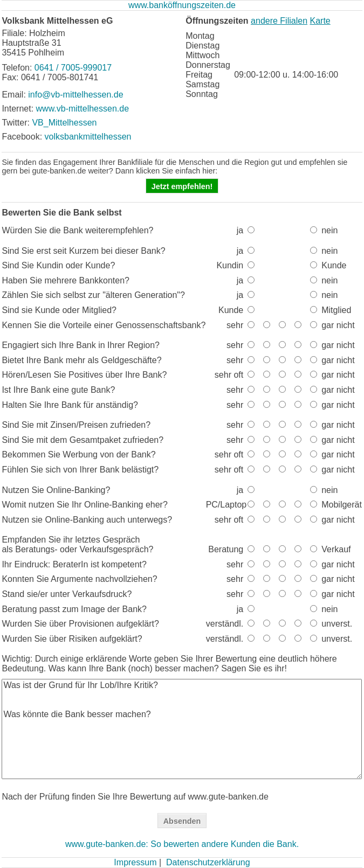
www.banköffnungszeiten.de (182, 5)
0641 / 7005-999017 (73, 68)
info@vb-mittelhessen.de (75, 95)
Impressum (135, 862)
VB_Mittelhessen (64, 123)
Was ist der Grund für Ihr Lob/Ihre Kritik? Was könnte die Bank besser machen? (182, 729)
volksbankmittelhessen (88, 137)
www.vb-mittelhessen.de (83, 109)
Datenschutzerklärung (208, 862)
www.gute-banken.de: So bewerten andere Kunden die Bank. (182, 844)
